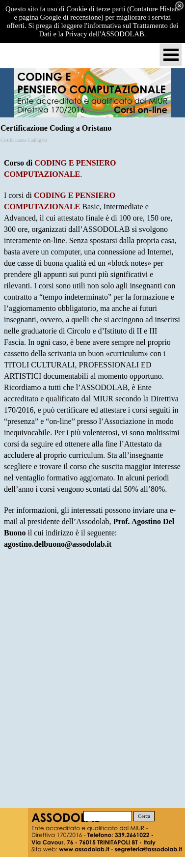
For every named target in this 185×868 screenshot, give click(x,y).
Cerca (144, 816)
